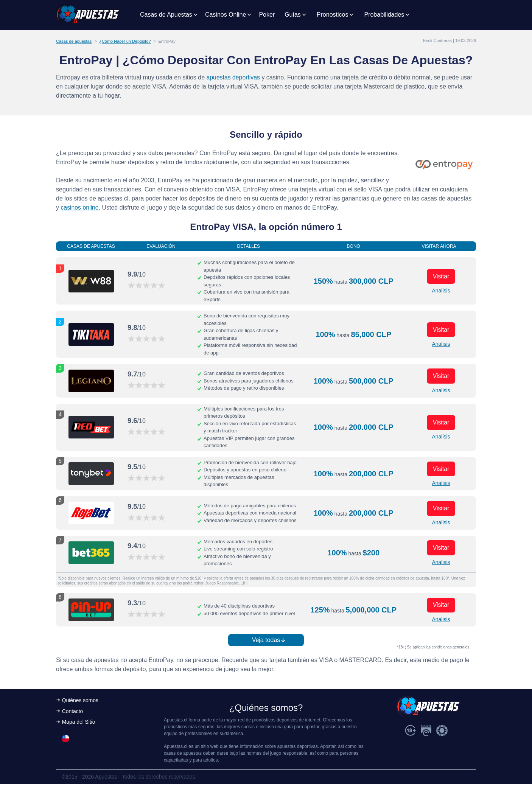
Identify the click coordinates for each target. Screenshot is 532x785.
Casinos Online (226, 15)
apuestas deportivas (234, 77)
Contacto (73, 712)
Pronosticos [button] (333, 15)
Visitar (441, 276)
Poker (267, 15)
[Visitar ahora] (91, 281)
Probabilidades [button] (384, 15)
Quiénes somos (80, 701)
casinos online (80, 208)
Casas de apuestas (74, 41)
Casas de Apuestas (166, 15)
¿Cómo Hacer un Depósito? (125, 41)
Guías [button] (293, 15)
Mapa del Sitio (79, 723)
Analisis (441, 291)
